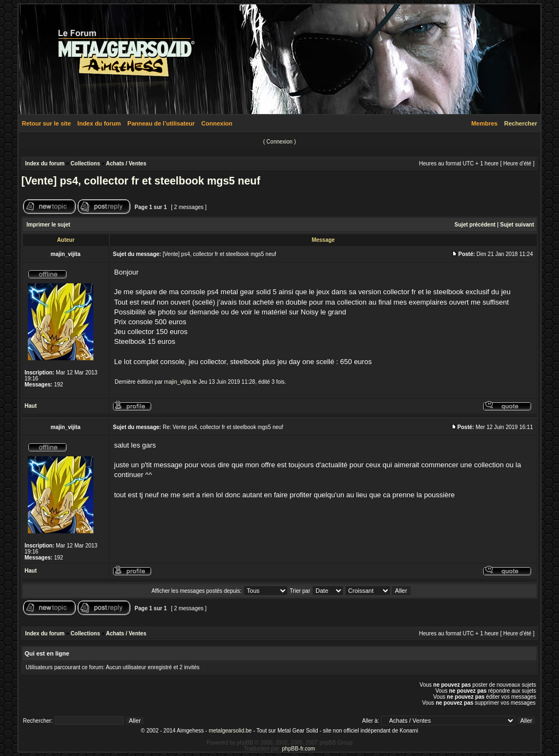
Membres (484, 123)
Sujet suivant (517, 225)
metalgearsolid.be (230, 731)
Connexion (217, 123)
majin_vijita (178, 382)
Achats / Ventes (126, 163)
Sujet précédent (475, 225)
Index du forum (99, 123)
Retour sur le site (46, 123)
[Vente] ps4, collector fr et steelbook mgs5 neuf (141, 181)
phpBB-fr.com (299, 749)
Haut (31, 406)
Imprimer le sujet (49, 225)
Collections (85, 163)
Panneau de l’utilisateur (161, 123)
